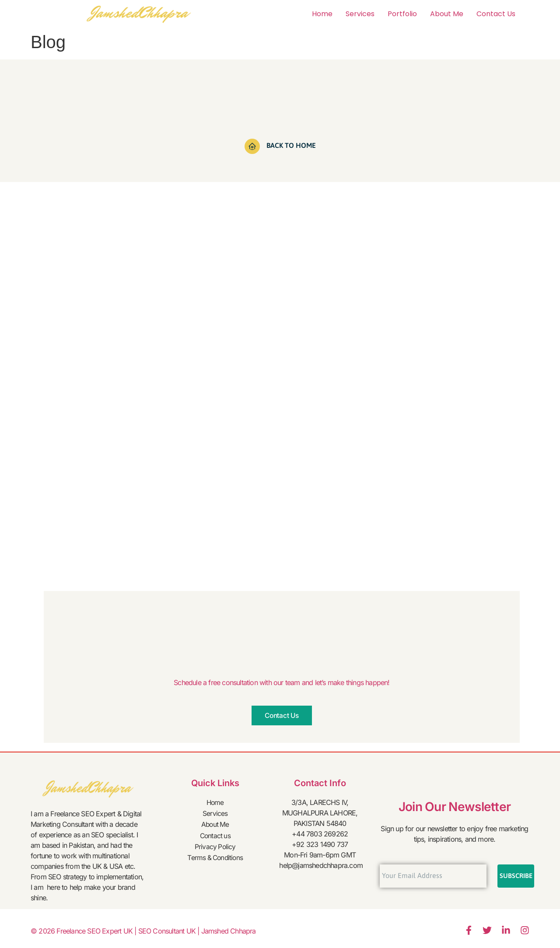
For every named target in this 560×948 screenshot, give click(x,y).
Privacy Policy (215, 844)
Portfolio (402, 14)
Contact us (496, 14)
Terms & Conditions (215, 855)
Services (360, 14)
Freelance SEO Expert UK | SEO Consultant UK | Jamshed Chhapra (156, 931)
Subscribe (516, 876)
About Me (447, 14)
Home (322, 14)
